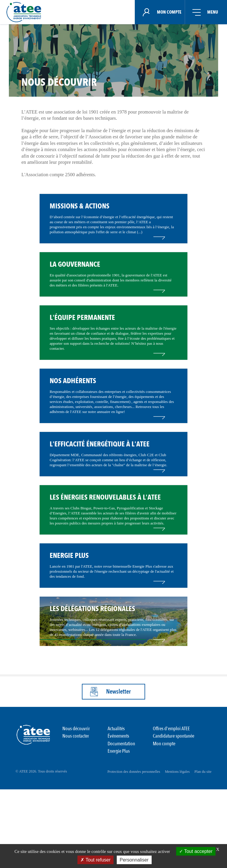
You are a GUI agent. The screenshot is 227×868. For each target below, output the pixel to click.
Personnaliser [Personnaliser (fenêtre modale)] (134, 860)
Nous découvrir (76, 811)
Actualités (116, 811)
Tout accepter (196, 851)
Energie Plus (119, 831)
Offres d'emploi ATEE (171, 811)
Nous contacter (76, 818)
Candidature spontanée (174, 818)
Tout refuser (95, 860)
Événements (118, 818)
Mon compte (164, 824)
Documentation (121, 824)
